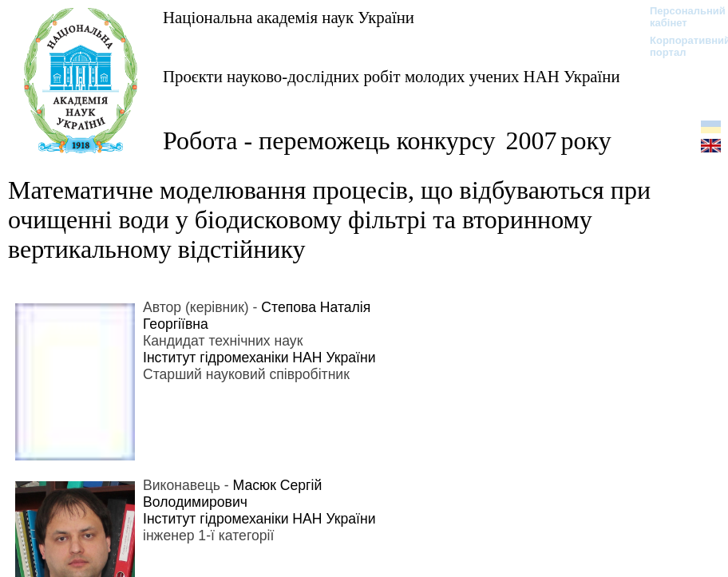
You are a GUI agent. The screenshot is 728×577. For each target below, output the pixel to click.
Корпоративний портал (680, 46)
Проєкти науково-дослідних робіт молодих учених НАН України (392, 76)
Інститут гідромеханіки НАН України (259, 358)
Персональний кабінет (680, 17)
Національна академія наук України (289, 17)
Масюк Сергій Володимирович (232, 494)
